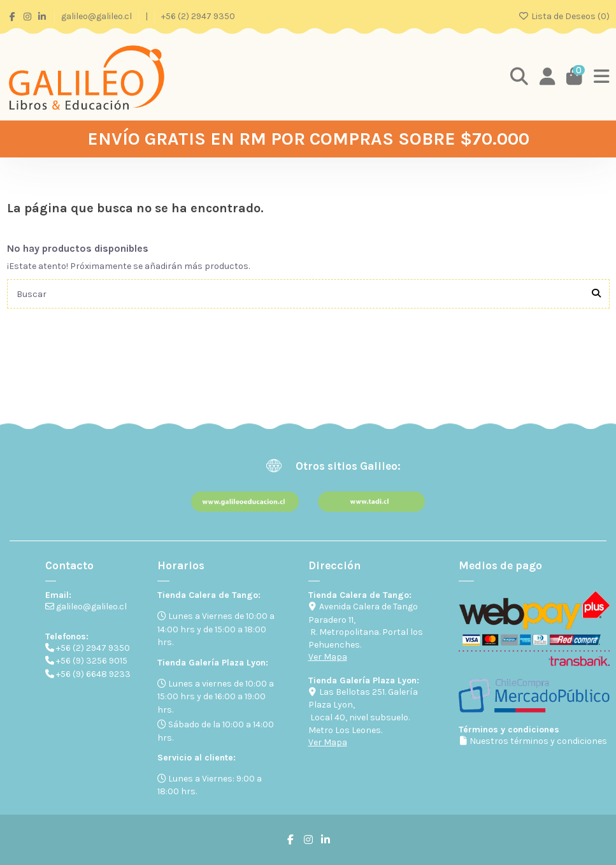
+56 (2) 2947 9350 (198, 16)
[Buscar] (596, 294)
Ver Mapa (328, 657)
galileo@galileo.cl (97, 16)
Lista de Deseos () (564, 16)
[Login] (548, 77)
